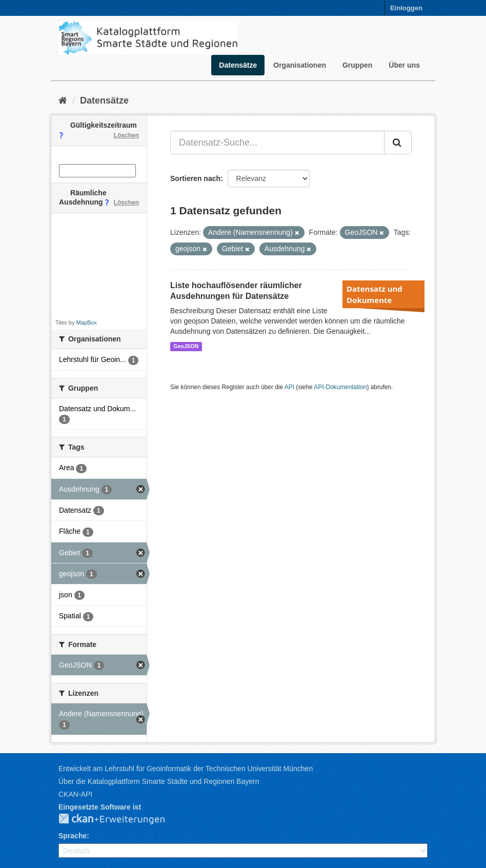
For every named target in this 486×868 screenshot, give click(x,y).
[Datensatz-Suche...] (277, 143)
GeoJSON (186, 346)
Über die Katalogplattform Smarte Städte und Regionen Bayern (159, 781)
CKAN (120, 819)
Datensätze (238, 65)
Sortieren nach (195, 178)
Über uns (404, 65)
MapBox (87, 322)
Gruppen (357, 65)
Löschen (126, 135)
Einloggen (406, 8)
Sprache (73, 836)
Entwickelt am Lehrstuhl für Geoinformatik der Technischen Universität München (186, 769)
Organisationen (300, 65)
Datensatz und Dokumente (374, 294)
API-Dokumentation (340, 387)
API (289, 387)
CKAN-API (75, 794)
